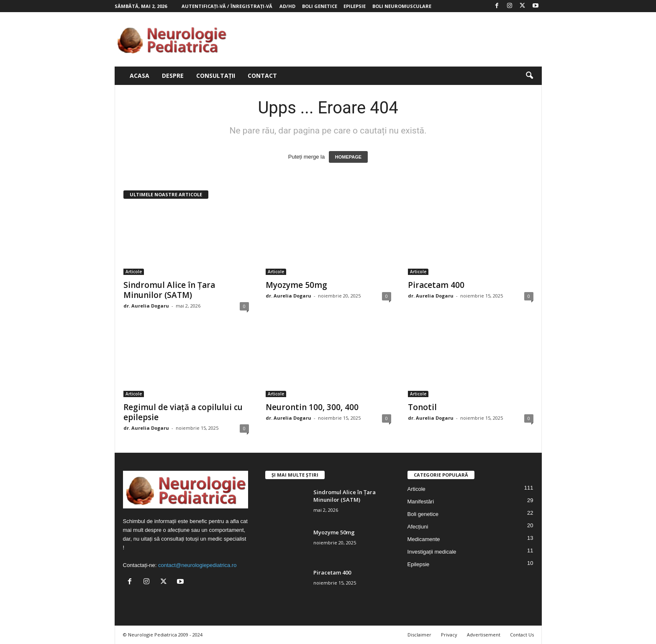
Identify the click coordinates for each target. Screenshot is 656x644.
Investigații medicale (432, 552)
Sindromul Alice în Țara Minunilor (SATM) (169, 290)
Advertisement (484, 635)
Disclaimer (419, 635)
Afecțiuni (418, 527)
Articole (134, 272)
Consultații (216, 76)
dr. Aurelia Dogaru (146, 306)
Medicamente (424, 539)
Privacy (449, 635)
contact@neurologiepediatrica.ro (197, 565)
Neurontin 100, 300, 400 (312, 407)
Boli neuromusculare (402, 6)
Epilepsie (355, 6)
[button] (529, 76)
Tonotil (422, 407)
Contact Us (522, 635)
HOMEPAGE (348, 157)
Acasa (140, 76)
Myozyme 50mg (296, 285)
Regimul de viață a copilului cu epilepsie (183, 412)
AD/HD (287, 6)
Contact (262, 76)
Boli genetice (320, 6)
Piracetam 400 (436, 285)
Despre (173, 76)
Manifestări (421, 502)
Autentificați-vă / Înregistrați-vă (227, 6)
